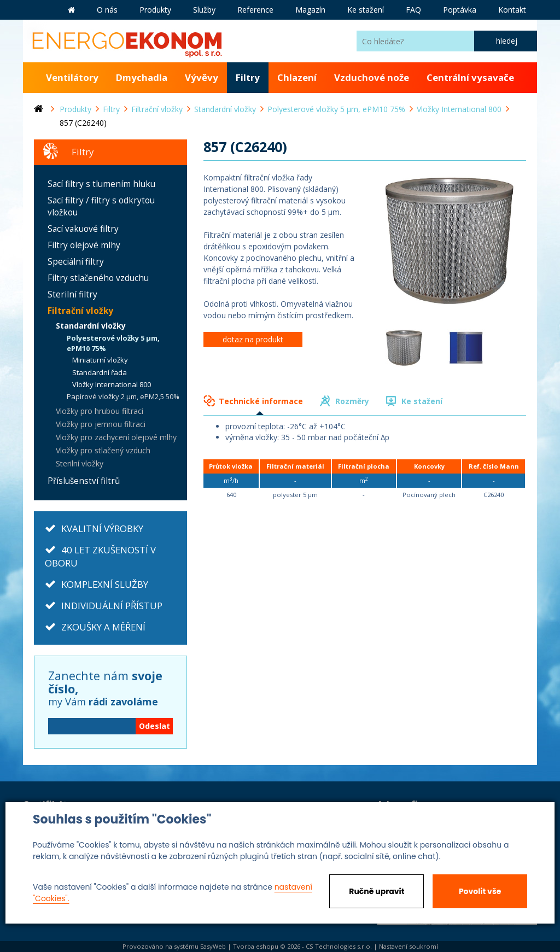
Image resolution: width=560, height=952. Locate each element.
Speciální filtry (76, 262)
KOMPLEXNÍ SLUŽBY (105, 584)
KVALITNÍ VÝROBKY (102, 528)
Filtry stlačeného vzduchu (98, 278)
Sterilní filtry (72, 294)
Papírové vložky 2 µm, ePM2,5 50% (123, 396)
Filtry (248, 77)
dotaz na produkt (253, 339)
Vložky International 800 (112, 384)
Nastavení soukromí (409, 946)
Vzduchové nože (372, 77)
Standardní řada (100, 372)
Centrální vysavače (470, 77)
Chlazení (297, 77)
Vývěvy (202, 77)
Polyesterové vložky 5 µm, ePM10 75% (113, 343)
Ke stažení (422, 401)
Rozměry (352, 401)
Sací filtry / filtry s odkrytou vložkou (101, 206)
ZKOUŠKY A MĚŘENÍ (103, 627)
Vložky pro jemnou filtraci (101, 424)
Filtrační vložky (80, 311)
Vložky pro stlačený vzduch (103, 450)
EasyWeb (213, 946)
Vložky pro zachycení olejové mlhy (116, 437)
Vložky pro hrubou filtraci (100, 411)
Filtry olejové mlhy (84, 245)
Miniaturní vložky (100, 360)
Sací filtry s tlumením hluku (101, 184)
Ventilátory (72, 77)
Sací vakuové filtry (83, 229)
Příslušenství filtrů (84, 481)
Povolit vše (480, 891)
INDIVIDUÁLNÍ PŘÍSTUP (112, 606)
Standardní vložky (91, 326)
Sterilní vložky (80, 463)
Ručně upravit (377, 891)
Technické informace (261, 401)
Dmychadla (142, 77)
